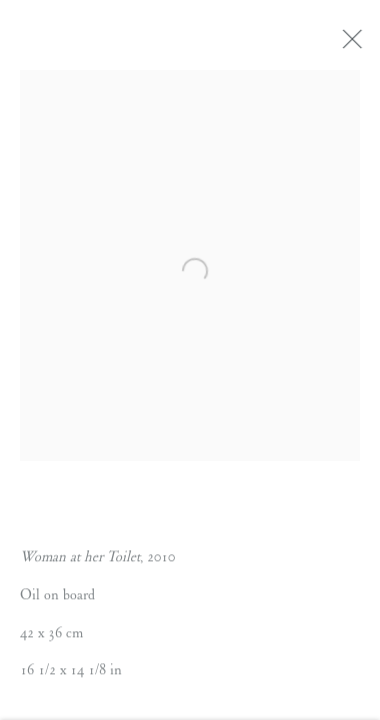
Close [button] (354, 45)
